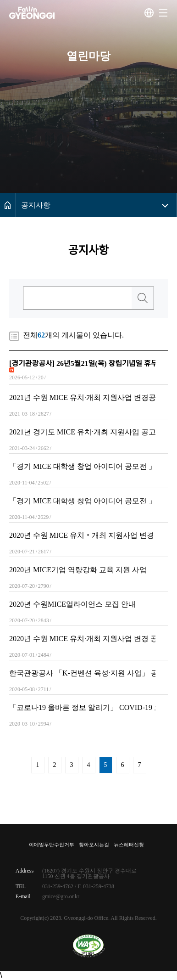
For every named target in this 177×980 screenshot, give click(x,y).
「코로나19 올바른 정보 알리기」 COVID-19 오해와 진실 (82, 708)
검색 (143, 298)
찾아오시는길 (94, 845)
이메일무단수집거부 (52, 845)
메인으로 (8, 205)
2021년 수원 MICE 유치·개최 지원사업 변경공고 (82, 398)
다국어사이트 (149, 13)
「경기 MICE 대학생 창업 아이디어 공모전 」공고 (82, 467)
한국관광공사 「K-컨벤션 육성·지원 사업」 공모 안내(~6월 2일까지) (82, 673)
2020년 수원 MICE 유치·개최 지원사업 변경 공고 (82, 639)
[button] (163, 13)
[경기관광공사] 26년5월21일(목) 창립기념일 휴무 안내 (82, 364)
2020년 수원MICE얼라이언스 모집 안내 (72, 604)
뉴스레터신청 (129, 845)
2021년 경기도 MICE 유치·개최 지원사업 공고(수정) (82, 432)
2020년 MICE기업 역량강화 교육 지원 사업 (78, 570)
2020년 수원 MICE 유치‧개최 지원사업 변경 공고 (82, 535)
